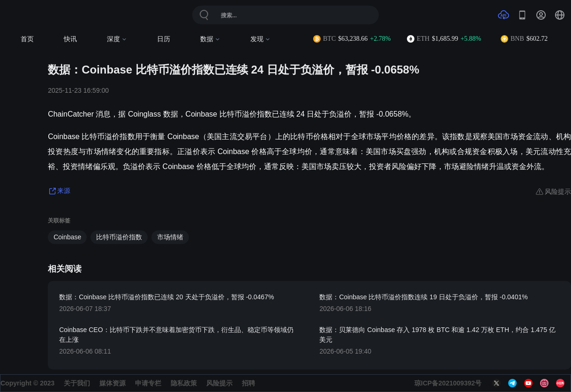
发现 (260, 39)
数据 (210, 39)
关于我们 (77, 383)
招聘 (248, 383)
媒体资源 (113, 383)
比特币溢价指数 (119, 237)
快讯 (70, 39)
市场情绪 (170, 237)
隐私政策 (184, 383)
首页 (27, 39)
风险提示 (219, 383)
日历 (164, 39)
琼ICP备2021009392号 (448, 383)
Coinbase (67, 237)
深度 (117, 39)
